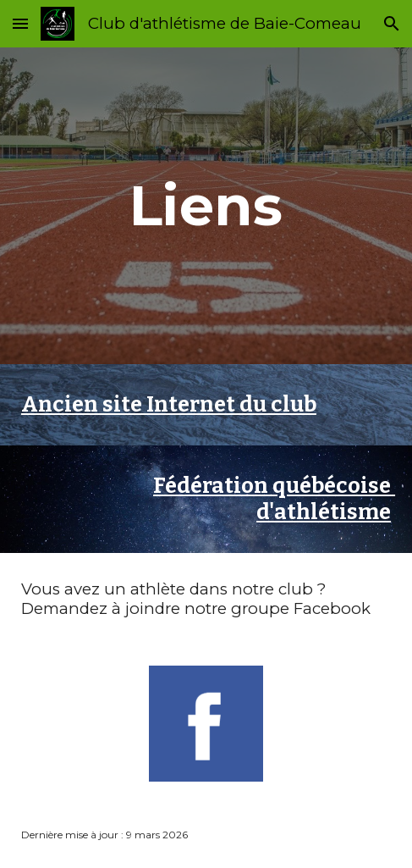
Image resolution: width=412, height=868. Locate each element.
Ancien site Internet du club (169, 404)
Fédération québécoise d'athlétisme (274, 499)
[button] (20, 23)
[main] (206, 205)
